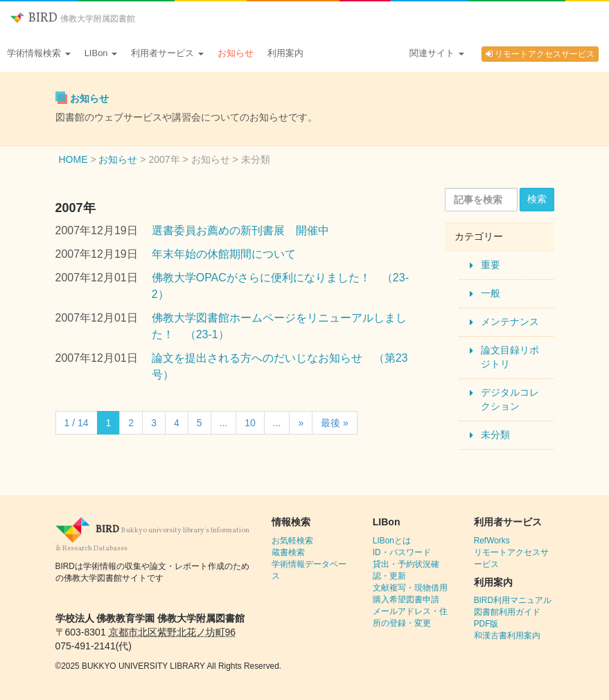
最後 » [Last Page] (335, 423)
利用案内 (285, 53)
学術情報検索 (39, 53)
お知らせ (236, 53)
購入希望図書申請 (406, 600)
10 (250, 423)
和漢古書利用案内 (507, 636)
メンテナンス (510, 322)
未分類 (495, 435)
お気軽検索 (292, 541)
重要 (491, 265)
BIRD (73, 18)
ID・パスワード (402, 552)
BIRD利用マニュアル (513, 600)
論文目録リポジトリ (510, 357)
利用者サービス (167, 53)
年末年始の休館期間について (224, 254)
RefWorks (492, 541)
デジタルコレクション (510, 399)
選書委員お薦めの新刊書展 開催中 (240, 230)
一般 (491, 293)
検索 (537, 199)
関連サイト (437, 53)
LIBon (101, 53)
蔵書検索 (288, 552)
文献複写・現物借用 (410, 588)
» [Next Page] (301, 423)
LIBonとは (392, 541)
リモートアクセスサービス (540, 54)
